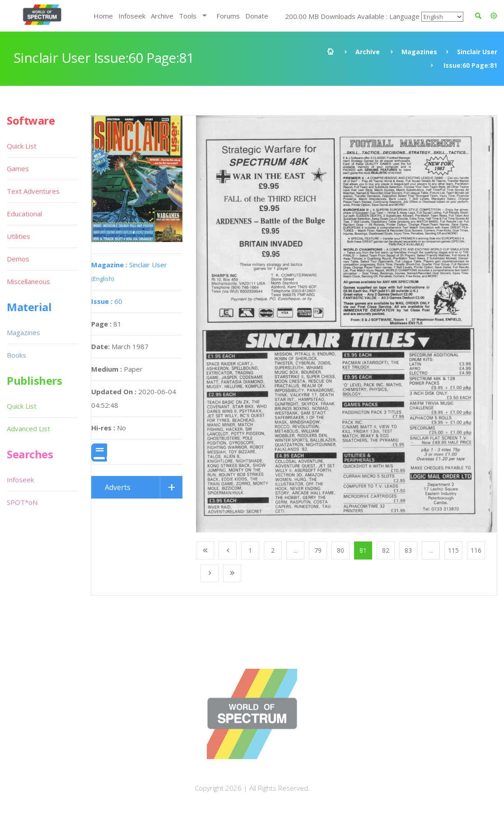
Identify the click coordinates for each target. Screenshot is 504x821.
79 (318, 550)
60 (107, 301)
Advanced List (28, 429)
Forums (228, 16)
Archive (162, 16)
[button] (494, 16)
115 (453, 550)
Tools (188, 16)
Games (18, 168)
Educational (24, 214)
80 (341, 550)
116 (476, 550)
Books (16, 355)
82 (386, 550)
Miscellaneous (28, 281)
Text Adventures (33, 191)
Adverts (118, 487)
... (296, 550)
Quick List (22, 146)
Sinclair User (477, 52)
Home (103, 16)
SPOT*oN (22, 502)
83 (408, 550)
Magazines (419, 52)
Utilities (19, 236)
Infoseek (132, 16)
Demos (18, 259)
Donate (257, 16)
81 (363, 550)
